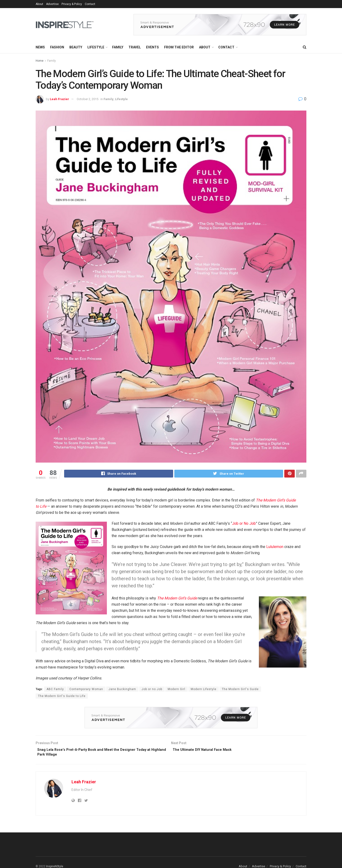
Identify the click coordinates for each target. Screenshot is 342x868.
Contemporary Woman (86, 690)
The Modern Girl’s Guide (177, 599)
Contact (90, 4)
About (39, 4)
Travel (135, 47)
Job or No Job (244, 524)
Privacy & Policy (72, 4)
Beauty (76, 47)
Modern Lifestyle (204, 690)
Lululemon (275, 547)
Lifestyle (96, 47)
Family (118, 47)
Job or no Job (152, 690)
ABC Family (55, 690)
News (40, 47)
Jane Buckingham (122, 690)
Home (40, 61)
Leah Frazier (59, 99)
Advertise (52, 4)
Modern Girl (176, 690)
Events (152, 47)
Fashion (57, 47)
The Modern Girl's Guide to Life (62, 697)
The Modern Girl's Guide (240, 690)
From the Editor (179, 47)
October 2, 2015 (88, 99)
